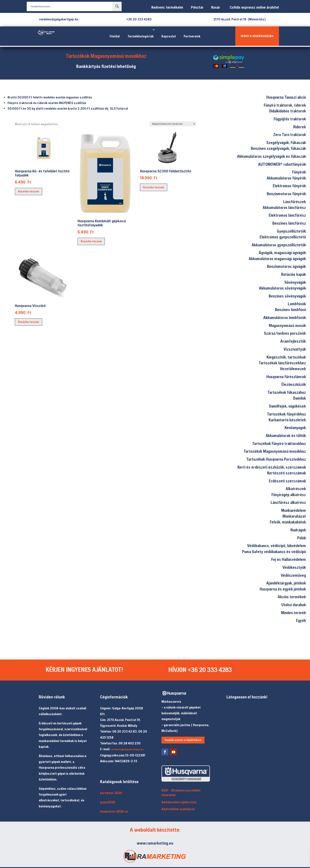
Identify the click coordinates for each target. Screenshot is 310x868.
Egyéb (301, 620)
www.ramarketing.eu (155, 843)
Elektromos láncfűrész (287, 215)
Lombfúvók (297, 304)
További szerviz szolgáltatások (183, 740)
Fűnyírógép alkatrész (289, 495)
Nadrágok (298, 530)
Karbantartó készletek (287, 420)
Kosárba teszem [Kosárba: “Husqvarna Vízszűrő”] (29, 322)
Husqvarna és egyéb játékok (283, 589)
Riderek (300, 127)
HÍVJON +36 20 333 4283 (200, 670)
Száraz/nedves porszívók (285, 333)
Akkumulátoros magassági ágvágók (277, 259)
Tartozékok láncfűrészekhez (282, 363)
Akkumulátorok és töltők (286, 436)
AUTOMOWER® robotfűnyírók (282, 164)
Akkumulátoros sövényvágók (282, 288)
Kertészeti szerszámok (287, 473)
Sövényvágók (295, 282)
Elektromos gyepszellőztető (283, 237)
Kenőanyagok (295, 428)
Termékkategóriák (141, 36)
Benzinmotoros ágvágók (286, 266)
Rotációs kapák (294, 274)
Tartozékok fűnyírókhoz (286, 414)
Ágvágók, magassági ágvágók (282, 253)
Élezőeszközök (294, 384)
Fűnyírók (299, 172)
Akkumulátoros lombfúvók (285, 317)
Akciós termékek (292, 597)
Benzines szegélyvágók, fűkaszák (278, 148)
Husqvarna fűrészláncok (286, 377)
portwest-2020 (111, 793)
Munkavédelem (294, 510)
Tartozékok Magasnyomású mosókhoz (275, 451)
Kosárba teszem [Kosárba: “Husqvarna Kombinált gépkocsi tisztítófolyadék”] (91, 241)
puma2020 (108, 802)
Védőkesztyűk (294, 567)
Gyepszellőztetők (291, 231)
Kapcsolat (169, 36)
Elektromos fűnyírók (289, 186)
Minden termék (293, 613)
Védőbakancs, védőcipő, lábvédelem (277, 546)
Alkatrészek (296, 489)
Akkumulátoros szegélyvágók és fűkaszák (271, 156)
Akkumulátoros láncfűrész (284, 207)
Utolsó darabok (294, 605)
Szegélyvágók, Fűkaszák (286, 143)
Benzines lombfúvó (290, 310)
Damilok (300, 398)
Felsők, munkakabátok (288, 522)
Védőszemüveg (293, 575)
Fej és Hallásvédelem (289, 559)
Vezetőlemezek (293, 369)
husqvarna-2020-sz (114, 812)
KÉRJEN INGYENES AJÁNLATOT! (85, 670)
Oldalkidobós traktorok (287, 111)
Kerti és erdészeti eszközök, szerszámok (272, 467)
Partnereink (192, 36)
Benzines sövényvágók (287, 296)
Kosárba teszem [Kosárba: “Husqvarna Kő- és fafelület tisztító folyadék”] (29, 191)
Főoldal (115, 36)
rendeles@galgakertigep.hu (127, 750)
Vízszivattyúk (295, 349)
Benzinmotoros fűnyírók (286, 194)
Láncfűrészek (294, 202)
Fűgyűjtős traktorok (290, 119)
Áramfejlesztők (293, 341)
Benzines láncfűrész (289, 223)
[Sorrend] (173, 124)
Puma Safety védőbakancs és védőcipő (274, 552)
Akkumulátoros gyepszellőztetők (279, 245)
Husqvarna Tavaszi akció (286, 97)
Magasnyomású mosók (287, 325)
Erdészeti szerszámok (287, 481)
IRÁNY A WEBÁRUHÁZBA (257, 36)
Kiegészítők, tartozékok (286, 357)
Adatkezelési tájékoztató (179, 802)
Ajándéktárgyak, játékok (286, 583)
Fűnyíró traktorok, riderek (285, 105)
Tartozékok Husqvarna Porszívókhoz (276, 459)
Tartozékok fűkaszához (287, 392)
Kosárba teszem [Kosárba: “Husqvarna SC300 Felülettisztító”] (154, 187)
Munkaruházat (294, 516)
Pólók (301, 538)
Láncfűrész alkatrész (288, 502)
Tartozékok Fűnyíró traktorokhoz (279, 443)
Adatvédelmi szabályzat (178, 809)
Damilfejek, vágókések (288, 406)
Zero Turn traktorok (290, 135)
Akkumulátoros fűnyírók (286, 178)
